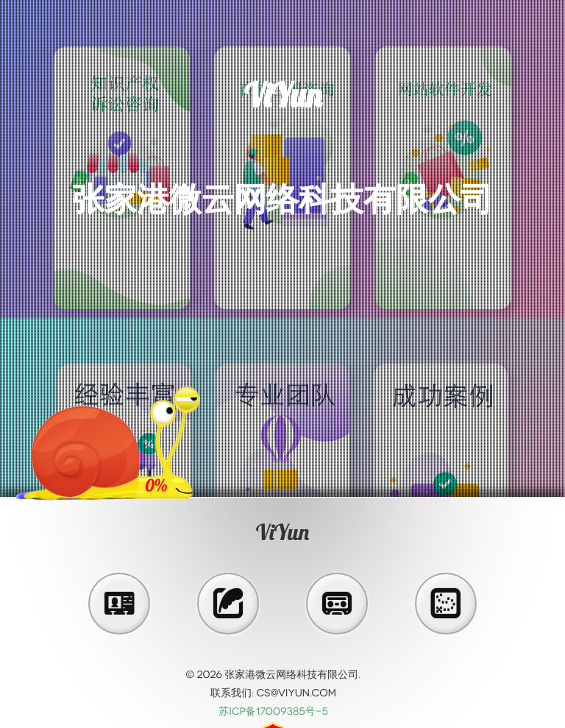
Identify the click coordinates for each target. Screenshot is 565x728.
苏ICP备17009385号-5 (273, 711)
